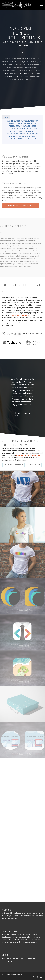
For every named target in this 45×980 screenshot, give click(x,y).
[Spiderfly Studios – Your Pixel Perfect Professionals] (18, 5)
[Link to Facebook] (30, 977)
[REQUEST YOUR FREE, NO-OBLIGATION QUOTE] (21, 213)
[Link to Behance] (41, 977)
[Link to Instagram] (34, 977)
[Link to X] (27, 977)
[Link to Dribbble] (37, 977)
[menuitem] (41, 5)
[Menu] (41, 5)
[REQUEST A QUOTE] (33, 465)
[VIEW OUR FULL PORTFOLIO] (13, 465)
